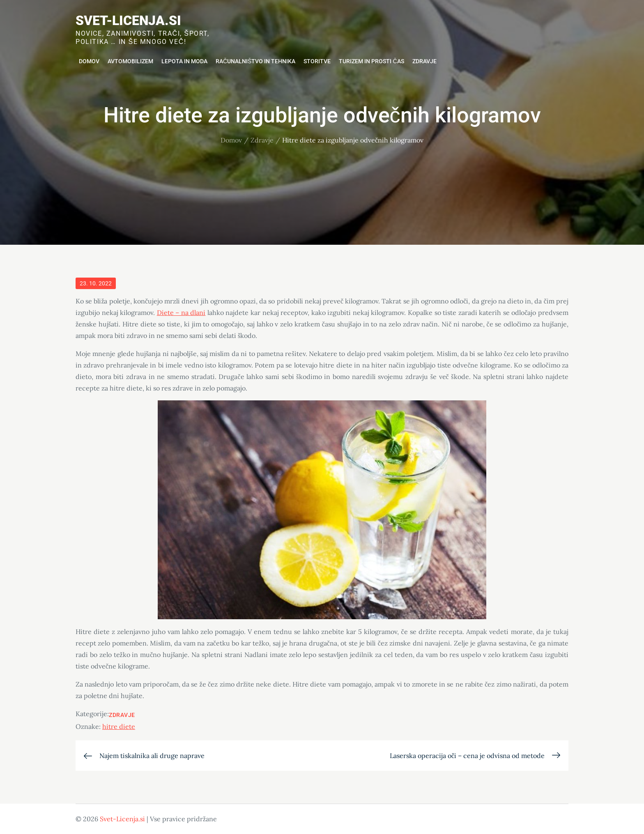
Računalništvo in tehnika (255, 61)
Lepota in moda (184, 61)
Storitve (317, 61)
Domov (89, 61)
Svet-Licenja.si (128, 21)
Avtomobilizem (130, 61)
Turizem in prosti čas (371, 61)
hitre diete (119, 726)
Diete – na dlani (181, 312)
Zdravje (424, 61)
